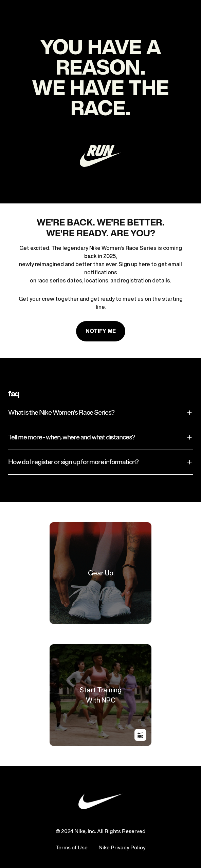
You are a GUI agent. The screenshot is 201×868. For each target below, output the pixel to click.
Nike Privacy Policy (122, 848)
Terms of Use (72, 848)
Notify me (101, 331)
